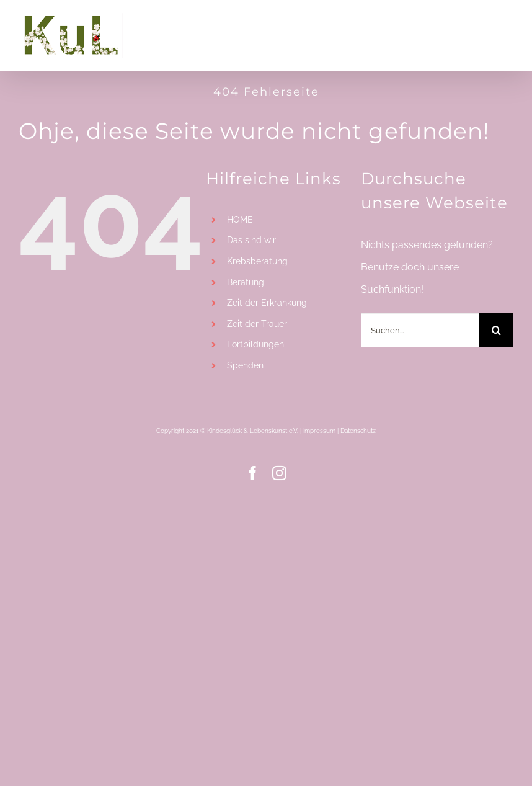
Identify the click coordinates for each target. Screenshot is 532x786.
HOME (240, 220)
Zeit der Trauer (257, 324)
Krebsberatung (257, 261)
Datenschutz (358, 431)
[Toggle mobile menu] (507, 23)
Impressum (319, 431)
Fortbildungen (255, 344)
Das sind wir (251, 240)
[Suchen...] (420, 330)
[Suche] (496, 330)
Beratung (246, 282)
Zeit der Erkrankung (267, 303)
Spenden (245, 365)
